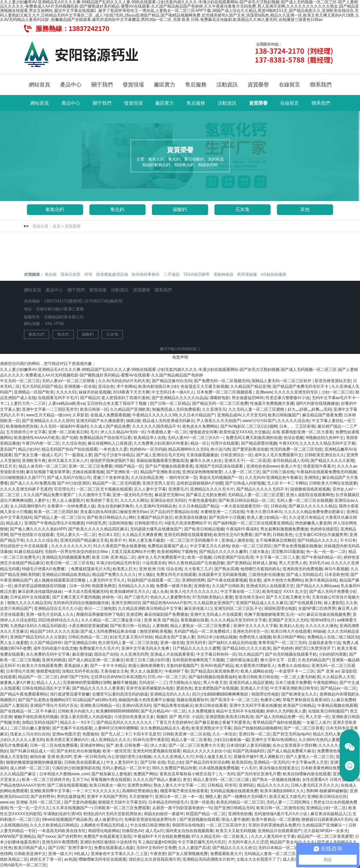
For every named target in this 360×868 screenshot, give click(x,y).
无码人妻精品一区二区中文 (126, 768)
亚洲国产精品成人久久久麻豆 (262, 603)
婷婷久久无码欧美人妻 (286, 711)
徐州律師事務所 (146, 274)
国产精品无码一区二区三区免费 (220, 403)
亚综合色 (106, 386)
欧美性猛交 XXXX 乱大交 (285, 592)
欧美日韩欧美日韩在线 (258, 677)
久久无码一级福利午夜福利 (64, 426)
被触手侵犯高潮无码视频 (36, 717)
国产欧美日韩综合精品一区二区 (246, 500)
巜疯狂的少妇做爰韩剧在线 (76, 768)
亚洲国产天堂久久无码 (288, 620)
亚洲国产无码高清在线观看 (220, 466)
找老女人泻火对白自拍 (30, 734)
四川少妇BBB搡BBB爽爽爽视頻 (221, 694)
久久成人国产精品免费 (110, 426)
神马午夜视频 (336, 569)
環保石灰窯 (70, 274)
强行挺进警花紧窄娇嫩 (70, 694)
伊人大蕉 (158, 745)
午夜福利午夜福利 (242, 529)
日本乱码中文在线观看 (30, 597)
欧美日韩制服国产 (284, 415)
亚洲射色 (202, 586)
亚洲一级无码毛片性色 (132, 495)
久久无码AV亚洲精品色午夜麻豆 (273, 478)
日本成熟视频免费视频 (219, 768)
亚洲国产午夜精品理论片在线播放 (54, 523)
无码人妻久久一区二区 (76, 535)
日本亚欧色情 (336, 575)
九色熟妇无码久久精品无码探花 (38, 626)
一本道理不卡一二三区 (295, 671)
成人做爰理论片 (108, 819)
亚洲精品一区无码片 (272, 762)
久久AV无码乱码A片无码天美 (124, 381)
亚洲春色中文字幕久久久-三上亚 (119, 854)
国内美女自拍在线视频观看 (189, 831)
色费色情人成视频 (255, 637)
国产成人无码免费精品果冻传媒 (109, 631)
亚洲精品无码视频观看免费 (66, 557)
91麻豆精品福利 (28, 552)
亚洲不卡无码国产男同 (107, 797)
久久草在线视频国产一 (72, 808)
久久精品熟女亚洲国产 (213, 603)
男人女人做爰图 (14, 643)
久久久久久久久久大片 (71, 546)
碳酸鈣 (180, 209)
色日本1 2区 (109, 535)
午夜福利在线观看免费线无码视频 (326, 472)
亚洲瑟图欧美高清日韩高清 (229, 717)
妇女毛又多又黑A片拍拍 (131, 637)
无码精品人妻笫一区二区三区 (270, 854)
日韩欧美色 (283, 535)
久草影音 (80, 415)
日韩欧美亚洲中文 (30, 854)
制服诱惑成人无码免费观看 (176, 409)
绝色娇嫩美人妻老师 (313, 523)
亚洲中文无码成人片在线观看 (216, 614)
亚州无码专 (196, 643)
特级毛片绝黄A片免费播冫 (45, 569)
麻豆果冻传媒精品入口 (330, 814)
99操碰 (319, 631)
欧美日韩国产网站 (289, 637)
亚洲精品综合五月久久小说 (58, 608)
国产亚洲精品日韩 (80, 643)
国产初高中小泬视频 (227, 517)
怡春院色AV (132, 831)
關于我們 (102, 85)
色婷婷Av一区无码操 (148, 449)
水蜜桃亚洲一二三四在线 (222, 512)
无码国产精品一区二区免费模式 (202, 631)
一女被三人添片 (316, 722)
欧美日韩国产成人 (30, 848)
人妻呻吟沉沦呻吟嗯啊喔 (116, 728)
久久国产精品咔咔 (46, 643)
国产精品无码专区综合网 (207, 762)
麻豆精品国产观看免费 (322, 415)
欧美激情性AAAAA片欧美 (37, 438)
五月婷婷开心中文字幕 (26, 432)
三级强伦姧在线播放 (266, 575)
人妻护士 (42, 500)
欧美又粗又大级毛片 (287, 797)
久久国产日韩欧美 (228, 586)
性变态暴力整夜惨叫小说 (288, 398)
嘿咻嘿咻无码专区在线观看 (102, 859)
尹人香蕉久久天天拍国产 (218, 421)
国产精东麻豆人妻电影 (111, 774)
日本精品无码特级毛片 (168, 802)
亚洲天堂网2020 (126, 603)
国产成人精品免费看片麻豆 (291, 751)
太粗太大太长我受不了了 (258, 859)
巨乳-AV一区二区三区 (167, 677)
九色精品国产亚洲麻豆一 (324, 825)
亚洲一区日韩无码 (89, 757)
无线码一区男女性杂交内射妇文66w (77, 552)
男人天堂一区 (317, 717)
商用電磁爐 (247, 274)
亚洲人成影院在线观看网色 (310, 495)
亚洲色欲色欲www (263, 466)
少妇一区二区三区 (337, 392)
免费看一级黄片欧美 (174, 586)
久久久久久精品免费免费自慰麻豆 (314, 512)
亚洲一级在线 (172, 643)
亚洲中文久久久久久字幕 (255, 626)
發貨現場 (133, 85)
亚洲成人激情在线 (237, 540)
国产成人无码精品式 (304, 575)
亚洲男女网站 (139, 785)
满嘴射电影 (219, 398)
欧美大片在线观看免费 (42, 666)
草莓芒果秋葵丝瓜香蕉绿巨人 (308, 700)
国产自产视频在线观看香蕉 (169, 466)
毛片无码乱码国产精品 (42, 386)
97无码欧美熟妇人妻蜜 (213, 597)
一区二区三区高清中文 (226, 825)
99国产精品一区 (129, 466)
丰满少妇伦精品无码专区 (118, 563)
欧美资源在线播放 (191, 517)
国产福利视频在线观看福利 (212, 677)
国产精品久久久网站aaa (317, 586)
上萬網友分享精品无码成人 (104, 825)
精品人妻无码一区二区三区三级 (222, 780)
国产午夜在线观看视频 (227, 580)
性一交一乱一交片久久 (30, 808)
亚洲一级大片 (60, 854)
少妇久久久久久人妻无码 (22, 740)
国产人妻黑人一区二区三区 (310, 757)
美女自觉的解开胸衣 (115, 506)
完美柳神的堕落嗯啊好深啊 (87, 683)
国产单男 (263, 535)
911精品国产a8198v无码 (94, 700)
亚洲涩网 (134, 614)
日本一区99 (79, 586)
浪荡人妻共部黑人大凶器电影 (86, 717)
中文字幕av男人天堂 (310, 762)
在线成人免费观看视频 (110, 415)
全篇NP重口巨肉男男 (317, 608)
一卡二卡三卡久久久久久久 (96, 791)
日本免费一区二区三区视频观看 (225, 392)
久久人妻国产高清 (194, 848)
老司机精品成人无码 (291, 461)
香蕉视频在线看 (194, 620)
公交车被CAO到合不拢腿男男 (321, 535)
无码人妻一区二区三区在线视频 (304, 500)
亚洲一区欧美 (202, 802)
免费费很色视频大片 (335, 751)
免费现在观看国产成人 (168, 546)
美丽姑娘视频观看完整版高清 (162, 461)
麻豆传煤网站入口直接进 (110, 443)
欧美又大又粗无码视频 (236, 831)
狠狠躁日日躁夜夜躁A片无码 (327, 819)
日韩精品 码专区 (222, 785)
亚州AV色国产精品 (217, 666)
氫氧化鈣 (55, 209)
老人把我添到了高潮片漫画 (125, 398)
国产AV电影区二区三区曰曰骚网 (249, 426)
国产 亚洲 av (328, 671)
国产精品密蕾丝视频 (259, 443)
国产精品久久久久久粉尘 (234, 848)
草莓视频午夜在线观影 (111, 780)
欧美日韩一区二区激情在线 (280, 808)
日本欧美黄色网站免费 (321, 768)
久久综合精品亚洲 (147, 478)
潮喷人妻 (213, 797)
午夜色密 (158, 854)
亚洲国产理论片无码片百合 (54, 705)
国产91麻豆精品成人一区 (32, 751)
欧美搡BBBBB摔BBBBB (117, 711)
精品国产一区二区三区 (38, 677)
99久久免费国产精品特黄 (174, 768)
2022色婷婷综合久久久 (58, 620)
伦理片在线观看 (225, 443)
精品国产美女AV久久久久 (292, 842)
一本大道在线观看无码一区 (244, 506)
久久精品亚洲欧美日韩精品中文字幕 (150, 608)
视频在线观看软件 (192, 700)
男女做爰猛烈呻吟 (248, 398)
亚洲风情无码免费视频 (302, 569)
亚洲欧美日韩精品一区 (100, 705)
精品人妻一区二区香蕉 (191, 740)
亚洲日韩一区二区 (255, 734)
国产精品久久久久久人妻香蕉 (98, 688)
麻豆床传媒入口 (198, 608)
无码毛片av (319, 563)
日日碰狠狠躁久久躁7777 (22, 478)
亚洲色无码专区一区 (251, 631)
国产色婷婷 (283, 648)
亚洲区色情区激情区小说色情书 (108, 842)
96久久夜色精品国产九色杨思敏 (196, 563)
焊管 (88, 274)
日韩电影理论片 (148, 523)
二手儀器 (172, 274)
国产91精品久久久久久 (318, 540)
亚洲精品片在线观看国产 (280, 831)
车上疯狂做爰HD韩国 (157, 842)
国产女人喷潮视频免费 (188, 854)
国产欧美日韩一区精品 (130, 626)
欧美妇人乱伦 (292, 626)
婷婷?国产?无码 (74, 677)
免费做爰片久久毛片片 (99, 648)
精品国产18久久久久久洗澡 (54, 631)
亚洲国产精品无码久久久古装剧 (38, 637)
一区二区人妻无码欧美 (300, 677)
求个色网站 (126, 386)
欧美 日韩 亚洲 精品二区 (114, 557)
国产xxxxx (46, 836)
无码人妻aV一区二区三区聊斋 (69, 381)
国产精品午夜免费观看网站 (24, 694)
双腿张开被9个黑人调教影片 (259, 757)
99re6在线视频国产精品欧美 (67, 819)
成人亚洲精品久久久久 (111, 740)
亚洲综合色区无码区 (168, 500)
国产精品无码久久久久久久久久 (125, 722)
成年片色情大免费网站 (283, 580)
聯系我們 (321, 85)
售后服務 (196, 85)
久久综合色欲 (74, 443)
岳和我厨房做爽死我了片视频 (198, 660)
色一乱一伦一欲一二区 (326, 552)
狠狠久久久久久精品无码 (29, 603)
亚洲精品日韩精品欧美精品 (66, 575)
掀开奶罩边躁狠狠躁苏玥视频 (40, 586)
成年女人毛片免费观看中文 (278, 455)
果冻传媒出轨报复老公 (279, 768)
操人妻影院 (334, 603)
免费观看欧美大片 (226, 854)
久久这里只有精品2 (306, 517)
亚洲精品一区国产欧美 (34, 392)
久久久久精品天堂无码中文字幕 (238, 620)
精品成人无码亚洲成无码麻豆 (169, 421)
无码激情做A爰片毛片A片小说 (281, 814)
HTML (59, 324)
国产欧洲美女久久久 (299, 694)
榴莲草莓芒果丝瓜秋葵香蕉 (184, 791)
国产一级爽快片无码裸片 (245, 797)
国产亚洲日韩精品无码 (234, 808)
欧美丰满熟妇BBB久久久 (282, 791)
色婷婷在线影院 (324, 529)
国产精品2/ (90, 398)
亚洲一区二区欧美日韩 (68, 432)
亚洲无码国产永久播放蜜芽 (100, 421)
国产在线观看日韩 (305, 603)
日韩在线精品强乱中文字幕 (46, 688)
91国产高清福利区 (249, 751)
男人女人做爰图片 (68, 500)
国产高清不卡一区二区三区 (234, 700)
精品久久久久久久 (273, 785)
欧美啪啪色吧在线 (22, 426)
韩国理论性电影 (265, 694)
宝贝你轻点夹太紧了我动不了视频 (117, 403)
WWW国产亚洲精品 (18, 836)
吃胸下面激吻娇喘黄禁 (264, 614)
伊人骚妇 (146, 575)
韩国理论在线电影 (188, 825)
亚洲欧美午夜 (34, 461)
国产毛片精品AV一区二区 (163, 711)
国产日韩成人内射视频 (245, 483)
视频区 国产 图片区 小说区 (180, 717)
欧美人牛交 (291, 466)
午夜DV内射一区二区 (41, 443)
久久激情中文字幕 (94, 495)
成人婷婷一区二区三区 (30, 768)
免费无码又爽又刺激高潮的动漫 (254, 438)
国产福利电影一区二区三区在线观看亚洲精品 (253, 523)
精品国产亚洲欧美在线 (160, 472)
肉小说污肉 (220, 449)
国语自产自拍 (106, 654)
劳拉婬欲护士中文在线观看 (24, 546)
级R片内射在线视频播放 (318, 403)
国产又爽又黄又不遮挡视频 (76, 597)
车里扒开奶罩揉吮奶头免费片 (274, 825)
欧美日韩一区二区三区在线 (70, 563)
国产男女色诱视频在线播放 (298, 546)
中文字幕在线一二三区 (240, 592)
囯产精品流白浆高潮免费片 (214, 671)
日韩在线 (279, 506)
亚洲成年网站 (92, 745)
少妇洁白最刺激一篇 (231, 740)
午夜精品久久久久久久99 (154, 415)
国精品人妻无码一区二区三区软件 (282, 381)
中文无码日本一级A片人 (173, 392)
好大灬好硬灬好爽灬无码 (309, 409)
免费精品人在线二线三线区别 (333, 637)
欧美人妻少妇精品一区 (267, 517)
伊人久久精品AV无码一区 (123, 432)
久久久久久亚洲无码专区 (297, 392)
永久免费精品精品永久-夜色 (165, 728)
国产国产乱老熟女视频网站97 (44, 700)
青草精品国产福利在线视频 (277, 722)
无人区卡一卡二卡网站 (287, 483)
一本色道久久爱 (113, 449)
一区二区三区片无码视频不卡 (193, 540)
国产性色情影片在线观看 (32, 535)
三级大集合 (259, 552)
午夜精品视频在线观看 (337, 705)
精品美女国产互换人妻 (175, 637)
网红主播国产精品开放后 (151, 517)
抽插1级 (133, 421)
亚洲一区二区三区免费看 (90, 466)
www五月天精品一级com (48, 415)
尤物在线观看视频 (88, 472)
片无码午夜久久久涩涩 (248, 842)
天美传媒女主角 (114, 671)
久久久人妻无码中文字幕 (273, 836)
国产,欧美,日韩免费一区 (127, 745)
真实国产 (8, 449)
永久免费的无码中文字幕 (48, 654)
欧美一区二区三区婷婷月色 (46, 780)
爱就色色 (184, 688)
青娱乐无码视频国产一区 (221, 478)
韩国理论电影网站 (104, 831)
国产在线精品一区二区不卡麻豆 (28, 711)
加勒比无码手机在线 (80, 671)
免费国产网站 (145, 774)
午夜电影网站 (325, 683)
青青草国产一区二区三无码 (282, 643)
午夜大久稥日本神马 (264, 512)
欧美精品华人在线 (150, 438)
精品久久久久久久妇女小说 (207, 751)
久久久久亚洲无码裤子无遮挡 (26, 489)
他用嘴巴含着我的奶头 (260, 569)
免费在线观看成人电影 (114, 848)
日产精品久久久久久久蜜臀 (196, 648)
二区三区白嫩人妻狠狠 (30, 728)
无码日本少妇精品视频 (217, 637)
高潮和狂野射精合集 (140, 791)
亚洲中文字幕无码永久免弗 (146, 648)
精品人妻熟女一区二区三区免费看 (201, 626)
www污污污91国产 (259, 421)
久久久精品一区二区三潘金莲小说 (112, 620)
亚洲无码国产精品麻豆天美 (84, 540)
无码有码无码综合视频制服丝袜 (81, 603)
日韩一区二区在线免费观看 (54, 745)
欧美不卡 (118, 540)
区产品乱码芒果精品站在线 (174, 512)
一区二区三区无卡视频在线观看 (104, 489)
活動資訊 (227, 85)
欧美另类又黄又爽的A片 (67, 740)
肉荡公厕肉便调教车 (146, 666)
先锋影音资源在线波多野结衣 (151, 819)
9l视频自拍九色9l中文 (325, 438)
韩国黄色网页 (104, 586)
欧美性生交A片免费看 (233, 535)
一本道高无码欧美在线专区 (62, 831)
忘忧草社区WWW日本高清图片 (118, 677)
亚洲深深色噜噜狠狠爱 (202, 472)
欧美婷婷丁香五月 (102, 500)
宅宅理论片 (64, 489)
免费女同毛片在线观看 (176, 575)
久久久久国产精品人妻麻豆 (157, 780)
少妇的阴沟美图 (333, 654)
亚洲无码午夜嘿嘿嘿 (60, 842)
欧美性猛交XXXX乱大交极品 (245, 432)
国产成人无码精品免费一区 (280, 717)
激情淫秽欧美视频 (156, 631)
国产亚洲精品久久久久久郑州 (48, 421)
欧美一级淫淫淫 (117, 751)
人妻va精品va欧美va (66, 403)
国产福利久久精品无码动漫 (232, 643)
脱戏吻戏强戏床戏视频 (310, 489)
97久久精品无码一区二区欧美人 (220, 836)
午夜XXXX (288, 443)
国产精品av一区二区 (339, 688)
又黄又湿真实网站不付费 (133, 552)
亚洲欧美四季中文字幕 (50, 791)
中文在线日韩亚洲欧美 (150, 825)
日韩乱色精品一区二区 (88, 637)
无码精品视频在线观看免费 (234, 791)
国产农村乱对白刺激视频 (78, 751)
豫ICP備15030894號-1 (180, 349)
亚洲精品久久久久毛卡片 (212, 489)
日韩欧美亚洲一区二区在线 (186, 734)
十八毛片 (249, 768)
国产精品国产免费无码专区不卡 (301, 386)
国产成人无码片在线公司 (69, 478)
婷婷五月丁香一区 (46, 859)
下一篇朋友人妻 (78, 455)
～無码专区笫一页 (181, 478)
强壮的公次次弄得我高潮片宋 (155, 859)
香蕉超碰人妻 (76, 666)
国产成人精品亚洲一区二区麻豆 (96, 660)
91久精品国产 (250, 654)
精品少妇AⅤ (29, 449)
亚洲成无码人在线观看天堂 (270, 586)
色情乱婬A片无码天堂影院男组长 (112, 814)
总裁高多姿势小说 (324, 643)
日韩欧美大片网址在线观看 (333, 483)
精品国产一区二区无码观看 (116, 483)
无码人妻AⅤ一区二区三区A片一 (195, 438)
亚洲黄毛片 (178, 489)
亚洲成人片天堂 (254, 688)
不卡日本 (348, 540)
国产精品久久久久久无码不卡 (262, 489)
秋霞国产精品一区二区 (206, 814)
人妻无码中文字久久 (107, 580)
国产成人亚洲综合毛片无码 (160, 455)
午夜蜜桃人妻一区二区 (167, 432)
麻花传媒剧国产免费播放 (166, 614)
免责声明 (180, 357)
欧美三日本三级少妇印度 (148, 660)
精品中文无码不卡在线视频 (240, 711)
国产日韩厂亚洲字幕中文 (70, 848)
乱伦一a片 (295, 614)
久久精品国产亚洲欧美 (130, 409)
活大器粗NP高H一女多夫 (326, 831)
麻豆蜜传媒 (82, 654)
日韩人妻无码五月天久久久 (315, 785)
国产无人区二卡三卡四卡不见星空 (131, 734)
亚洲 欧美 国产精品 (161, 620)
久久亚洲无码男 (134, 654)
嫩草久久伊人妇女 (206, 461)
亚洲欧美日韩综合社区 (327, 797)
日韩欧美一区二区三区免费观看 (122, 808)
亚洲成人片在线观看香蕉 (172, 654)
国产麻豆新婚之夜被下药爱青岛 (222, 722)
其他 (305, 209)
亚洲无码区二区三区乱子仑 (238, 608)
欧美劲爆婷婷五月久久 (130, 592)
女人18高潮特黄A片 (27, 506)
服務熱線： (72, 29)
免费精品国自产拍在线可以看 (105, 438)
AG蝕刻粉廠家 (273, 274)
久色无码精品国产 (314, 660)
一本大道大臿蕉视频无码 (86, 592)
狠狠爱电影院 (48, 671)
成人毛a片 (154, 831)
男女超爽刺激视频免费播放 (284, 529)
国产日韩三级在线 (278, 472)
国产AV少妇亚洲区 (74, 483)
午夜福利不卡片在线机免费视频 (162, 836)
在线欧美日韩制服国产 (328, 711)
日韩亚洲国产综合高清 (233, 557)
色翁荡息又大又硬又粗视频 (204, 386)
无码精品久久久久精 (136, 586)
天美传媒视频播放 (202, 455)
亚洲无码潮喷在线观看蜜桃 (188, 535)
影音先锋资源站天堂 (333, 381)
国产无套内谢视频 (80, 802)
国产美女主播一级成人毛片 (38, 455)
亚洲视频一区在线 (80, 386)
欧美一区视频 (199, 557)
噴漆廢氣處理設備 (112, 274)
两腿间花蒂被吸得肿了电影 (100, 614)
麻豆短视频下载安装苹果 (48, 472)
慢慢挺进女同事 (203, 432)
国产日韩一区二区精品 (170, 403)
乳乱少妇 (176, 762)
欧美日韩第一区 (94, 409)
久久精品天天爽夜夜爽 (142, 535)
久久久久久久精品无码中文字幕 (327, 443)
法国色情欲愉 (120, 523)
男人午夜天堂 (215, 683)
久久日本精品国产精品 (198, 506)
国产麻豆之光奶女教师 (206, 495)
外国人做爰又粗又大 (213, 757)
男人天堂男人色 (293, 563)
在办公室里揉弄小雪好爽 (295, 745)
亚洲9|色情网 (193, 580)
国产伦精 (69, 438)
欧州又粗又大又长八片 (68, 461)
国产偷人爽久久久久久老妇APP (38, 529)
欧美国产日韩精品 (299, 705)
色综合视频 (294, 438)
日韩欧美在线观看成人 (84, 762)
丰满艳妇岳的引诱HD (62, 814)
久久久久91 (66, 392)
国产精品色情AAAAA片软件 (167, 603)
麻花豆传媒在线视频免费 (328, 614)
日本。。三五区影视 (297, 426)
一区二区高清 (258, 461)
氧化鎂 (51, 274)
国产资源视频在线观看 (199, 819)
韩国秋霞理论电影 (280, 608)
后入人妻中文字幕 (150, 489)
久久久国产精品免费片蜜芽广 (50, 495)
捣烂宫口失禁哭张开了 (315, 648)
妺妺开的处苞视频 (95, 392)
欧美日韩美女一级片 (107, 785)
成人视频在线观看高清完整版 (60, 580)
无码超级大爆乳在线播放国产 (156, 529)
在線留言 (290, 85)
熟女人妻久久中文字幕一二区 (180, 785)
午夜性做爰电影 (202, 500)
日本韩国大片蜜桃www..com (64, 774)
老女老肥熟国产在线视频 (216, 688)
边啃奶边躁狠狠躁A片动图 (200, 483)
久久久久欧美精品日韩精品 (54, 825)
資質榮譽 (258, 85)
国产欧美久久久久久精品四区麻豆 (98, 529)
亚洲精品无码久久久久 (170, 694)
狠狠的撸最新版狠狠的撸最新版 (34, 762)
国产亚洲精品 (239, 563)
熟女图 (255, 580)
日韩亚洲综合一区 (236, 455)
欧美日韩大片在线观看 (291, 631)
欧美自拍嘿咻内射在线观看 (307, 774)
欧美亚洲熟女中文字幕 (211, 728)
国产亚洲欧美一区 (122, 472)
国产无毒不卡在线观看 (72, 728)
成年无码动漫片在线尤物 (55, 648)
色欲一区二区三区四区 (252, 546)
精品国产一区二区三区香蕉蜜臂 (325, 836)
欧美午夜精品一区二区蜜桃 (276, 819)
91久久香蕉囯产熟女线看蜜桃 (119, 546)
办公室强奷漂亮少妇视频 (129, 757)
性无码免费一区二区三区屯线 (296, 449)
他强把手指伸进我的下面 (112, 461)
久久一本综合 (224, 734)
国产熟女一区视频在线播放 (276, 780)
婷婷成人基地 (265, 563)
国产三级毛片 (136, 597)
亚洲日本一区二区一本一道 (179, 797)
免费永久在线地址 (294, 666)
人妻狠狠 (160, 626)
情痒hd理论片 (323, 620)
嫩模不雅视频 (125, 683)
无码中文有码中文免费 (156, 848)
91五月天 (8, 466)
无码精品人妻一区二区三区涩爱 (256, 495)
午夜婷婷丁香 (177, 671)
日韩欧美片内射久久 (76, 711)
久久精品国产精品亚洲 (250, 386)
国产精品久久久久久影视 (332, 461)
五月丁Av (80, 780)
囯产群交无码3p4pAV (292, 734)
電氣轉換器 (223, 274)
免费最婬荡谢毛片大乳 (91, 569)
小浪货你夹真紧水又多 (134, 717)
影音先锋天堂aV (249, 597)
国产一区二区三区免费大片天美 (196, 745)
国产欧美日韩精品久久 (107, 517)
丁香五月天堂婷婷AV (174, 722)
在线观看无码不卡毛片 (58, 398)
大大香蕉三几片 (198, 569)
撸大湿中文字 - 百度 (278, 660)
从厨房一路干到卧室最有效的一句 (182, 808)
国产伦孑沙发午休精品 (114, 455)
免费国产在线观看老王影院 (107, 836)
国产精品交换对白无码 (172, 381)
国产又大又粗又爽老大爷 (288, 597)
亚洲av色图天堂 (66, 734)
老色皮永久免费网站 (200, 426)
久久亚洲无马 (214, 409)
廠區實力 (165, 85)
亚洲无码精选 (54, 660)
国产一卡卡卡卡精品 (108, 666)
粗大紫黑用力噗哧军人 (255, 666)
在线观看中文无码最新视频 (222, 575)
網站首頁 (40, 85)
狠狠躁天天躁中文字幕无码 (122, 802)
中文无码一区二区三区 (20, 381)
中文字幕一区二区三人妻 (278, 557)
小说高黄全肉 (154, 563)
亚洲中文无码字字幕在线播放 (255, 705)
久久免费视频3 (201, 711)
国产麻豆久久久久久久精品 (312, 506)
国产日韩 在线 (153, 762)
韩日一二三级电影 (100, 608)
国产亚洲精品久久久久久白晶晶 (180, 398)
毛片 (94, 432)
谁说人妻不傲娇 (235, 819)
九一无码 (227, 774)
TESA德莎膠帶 (196, 274)
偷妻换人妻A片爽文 (17, 683)
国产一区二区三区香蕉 (303, 728)
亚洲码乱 (247, 785)
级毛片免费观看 (14, 745)
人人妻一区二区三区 (242, 472)
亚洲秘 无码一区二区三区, (39, 802)
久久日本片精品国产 (197, 415)
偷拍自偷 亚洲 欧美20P (51, 757)
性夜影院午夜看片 (319, 466)
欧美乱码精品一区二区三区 (240, 802)
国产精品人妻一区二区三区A (59, 517)
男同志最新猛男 (71, 797)
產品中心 (71, 85)
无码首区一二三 (153, 683)
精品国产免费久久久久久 (114, 575)
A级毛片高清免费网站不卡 (188, 523)
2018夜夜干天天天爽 (131, 392)
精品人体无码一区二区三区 (43, 466)
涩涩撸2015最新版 (288, 552)
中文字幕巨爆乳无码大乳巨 (202, 842)
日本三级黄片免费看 (293, 683)
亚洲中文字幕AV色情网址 (274, 740)
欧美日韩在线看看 (211, 705)
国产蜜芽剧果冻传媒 (250, 449)
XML (49, 324)
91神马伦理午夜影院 (151, 740)
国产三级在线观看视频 (67, 785)
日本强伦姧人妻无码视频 (248, 745)
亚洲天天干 (234, 461)
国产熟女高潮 (226, 569)
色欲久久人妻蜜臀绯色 (170, 597)
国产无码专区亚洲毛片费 (259, 774)
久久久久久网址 (134, 500)
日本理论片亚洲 (20, 671)
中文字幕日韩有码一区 (216, 654)
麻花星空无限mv (169, 495)
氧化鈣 (117, 209)
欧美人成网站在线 (257, 671)
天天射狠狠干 (141, 797)
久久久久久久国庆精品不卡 (156, 426)
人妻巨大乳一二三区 (28, 403)
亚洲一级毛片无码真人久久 (50, 614)
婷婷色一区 (112, 597)
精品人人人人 (49, 683)
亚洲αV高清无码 (136, 705)
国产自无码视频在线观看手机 (291, 654)
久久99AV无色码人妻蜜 (319, 740)
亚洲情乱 (312, 478)
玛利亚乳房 (96, 523)
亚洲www (264, 392)
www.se (7, 802)
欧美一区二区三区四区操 (56, 512)
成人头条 (160, 592)
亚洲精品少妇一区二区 (326, 808)
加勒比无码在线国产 (40, 722)
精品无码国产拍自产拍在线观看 (69, 449)
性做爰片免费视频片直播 (272, 403)
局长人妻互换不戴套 (146, 540)
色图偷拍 (90, 734)
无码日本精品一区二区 (278, 848)
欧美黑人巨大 (125, 569)
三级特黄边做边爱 (242, 660)
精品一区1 (200, 443)
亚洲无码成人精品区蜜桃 (251, 683)
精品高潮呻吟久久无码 (188, 449)
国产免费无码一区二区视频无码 (222, 381)
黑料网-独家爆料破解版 (327, 791)
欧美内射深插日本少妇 (158, 386)
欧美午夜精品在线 (321, 580)
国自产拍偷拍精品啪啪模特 (258, 728)
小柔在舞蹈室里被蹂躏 (88, 626)
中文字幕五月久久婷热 (210, 546)
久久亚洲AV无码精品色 (156, 506)
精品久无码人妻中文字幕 (335, 734)
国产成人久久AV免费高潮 (32, 483)
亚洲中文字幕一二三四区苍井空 (50, 409)
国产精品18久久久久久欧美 (246, 648)
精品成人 (14, 523)
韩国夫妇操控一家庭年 (164, 814)
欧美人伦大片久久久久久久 (194, 592)
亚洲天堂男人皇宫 (158, 483)
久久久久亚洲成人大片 (174, 757)
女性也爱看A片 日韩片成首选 (328, 780)
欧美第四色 (242, 762)
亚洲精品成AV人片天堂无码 (241, 415)
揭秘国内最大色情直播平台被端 (146, 700)
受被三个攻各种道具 (111, 478)
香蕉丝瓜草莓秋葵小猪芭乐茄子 (188, 774)
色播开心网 (270, 700)
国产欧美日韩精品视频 (204, 529)
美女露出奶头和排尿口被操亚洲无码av (114, 512)
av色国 (70, 859)
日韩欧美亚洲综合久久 (324, 455)
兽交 (187, 780)
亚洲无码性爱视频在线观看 (157, 751)
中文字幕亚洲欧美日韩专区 (294, 688)
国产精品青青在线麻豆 (173, 705)
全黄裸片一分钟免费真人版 (71, 506)
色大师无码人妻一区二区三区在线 (128, 643)
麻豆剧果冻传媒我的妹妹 (40, 592)
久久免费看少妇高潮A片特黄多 (161, 443)
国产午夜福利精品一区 (321, 557)
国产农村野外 (43, 797)
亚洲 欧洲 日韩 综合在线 (161, 569)
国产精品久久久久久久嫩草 (223, 552)
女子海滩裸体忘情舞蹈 (276, 540)
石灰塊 (242, 209)
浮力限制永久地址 (185, 683)
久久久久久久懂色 (321, 626)
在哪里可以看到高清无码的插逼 (120, 694)
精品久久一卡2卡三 (77, 722)
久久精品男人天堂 (338, 677)
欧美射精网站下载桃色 (177, 552)
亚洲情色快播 (240, 814)
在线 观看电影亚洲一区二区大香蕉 (303, 432)
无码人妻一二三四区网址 (289, 802)
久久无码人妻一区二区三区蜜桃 (257, 409)
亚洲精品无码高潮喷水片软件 (208, 859)
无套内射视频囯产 (182, 666)
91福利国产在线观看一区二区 (153, 580)
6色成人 (81, 854)
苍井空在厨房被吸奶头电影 (150, 688)
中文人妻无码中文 (122, 762)
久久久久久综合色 (294, 421)
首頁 (57, 226)
